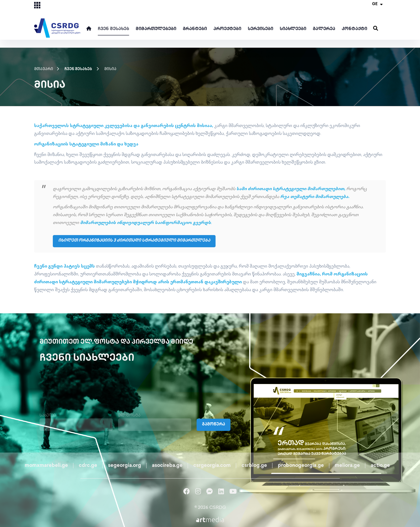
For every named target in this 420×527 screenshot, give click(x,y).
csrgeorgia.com (212, 465)
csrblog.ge (254, 465)
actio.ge (380, 465)
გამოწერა (214, 424)
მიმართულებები (156, 29)
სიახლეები (293, 29)
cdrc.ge (88, 465)
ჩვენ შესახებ (113, 29)
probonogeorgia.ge (301, 465)
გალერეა (324, 29)
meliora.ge (347, 465)
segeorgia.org (125, 465)
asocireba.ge (167, 465)
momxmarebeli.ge (46, 465)
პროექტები (227, 29)
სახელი (48, 415)
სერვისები (261, 29)
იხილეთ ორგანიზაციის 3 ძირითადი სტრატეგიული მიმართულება (138, 241)
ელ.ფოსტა (129, 415)
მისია (110, 69)
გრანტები (195, 29)
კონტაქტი (354, 29)
